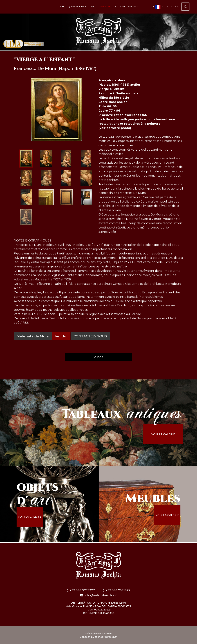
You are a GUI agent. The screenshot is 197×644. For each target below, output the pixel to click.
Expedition (119, 7)
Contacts (133, 7)
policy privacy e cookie (99, 633)
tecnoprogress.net (106, 637)
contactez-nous (90, 336)
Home (62, 7)
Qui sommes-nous (77, 7)
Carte (93, 7)
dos (99, 357)
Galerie (105, 7)
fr (158, 7)
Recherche (178, 7)
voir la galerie (163, 434)
